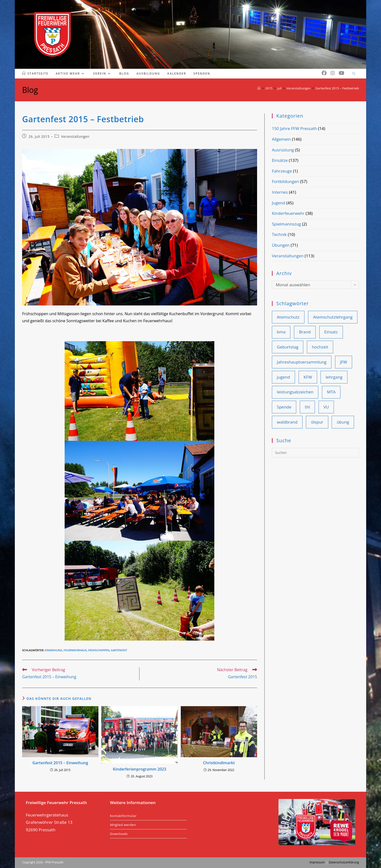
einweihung (54, 650)
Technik (279, 234)
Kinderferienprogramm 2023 (140, 769)
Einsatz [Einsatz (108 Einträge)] (331, 332)
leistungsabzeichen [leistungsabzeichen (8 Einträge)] (295, 392)
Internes (280, 192)
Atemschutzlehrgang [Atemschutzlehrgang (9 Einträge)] (333, 317)
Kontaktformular (123, 816)
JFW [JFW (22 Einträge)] (343, 362)
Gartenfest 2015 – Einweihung (60, 763)
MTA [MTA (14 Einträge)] (331, 392)
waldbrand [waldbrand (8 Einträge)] (287, 422)
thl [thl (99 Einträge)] (307, 407)
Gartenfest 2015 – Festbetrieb (337, 88)
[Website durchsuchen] (354, 74)
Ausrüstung (283, 150)
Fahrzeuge (282, 171)
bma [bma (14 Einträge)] (281, 332)
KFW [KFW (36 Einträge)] (308, 377)
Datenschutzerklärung (344, 862)
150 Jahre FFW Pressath (294, 128)
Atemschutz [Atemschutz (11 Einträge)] (288, 317)
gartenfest (119, 650)
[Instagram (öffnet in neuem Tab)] (333, 73)
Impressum (317, 862)
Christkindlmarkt (219, 763)
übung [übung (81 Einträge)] (343, 422)
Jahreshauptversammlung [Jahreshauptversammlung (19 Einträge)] (302, 362)
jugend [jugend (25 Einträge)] (283, 377)
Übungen (281, 245)
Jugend (279, 203)
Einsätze (280, 160)
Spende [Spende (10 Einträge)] (284, 407)
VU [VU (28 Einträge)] (326, 407)
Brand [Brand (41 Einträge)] (305, 332)
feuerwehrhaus (75, 650)
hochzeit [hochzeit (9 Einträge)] (320, 347)
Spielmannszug (286, 224)
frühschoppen (99, 650)
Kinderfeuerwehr (288, 213)
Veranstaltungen (75, 136)
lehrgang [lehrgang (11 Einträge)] (334, 377)
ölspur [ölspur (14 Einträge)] (317, 422)
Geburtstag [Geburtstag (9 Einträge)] (288, 347)
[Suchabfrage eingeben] (315, 453)
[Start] (259, 88)
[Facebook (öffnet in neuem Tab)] (324, 73)
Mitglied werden (123, 825)
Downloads (119, 834)
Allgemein (281, 139)
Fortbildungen (285, 181)
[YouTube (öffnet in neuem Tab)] (342, 73)
